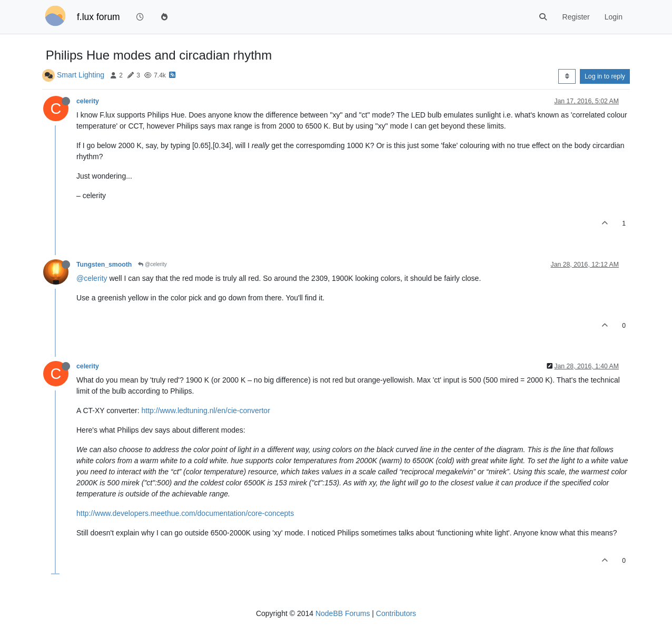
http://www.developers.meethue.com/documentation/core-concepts (185, 513)
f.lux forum (98, 17)
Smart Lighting (81, 75)
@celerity (152, 264)
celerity (88, 101)
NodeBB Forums (343, 613)
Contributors (396, 613)
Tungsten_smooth (104, 265)
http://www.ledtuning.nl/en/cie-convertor (205, 411)
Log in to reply (605, 76)
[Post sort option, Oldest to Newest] (567, 76)
